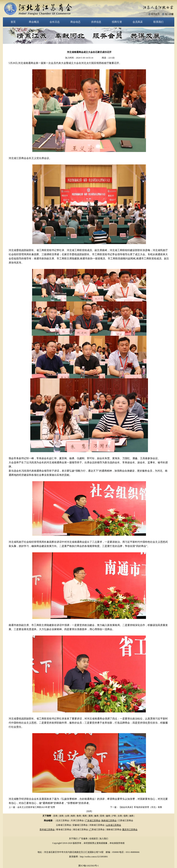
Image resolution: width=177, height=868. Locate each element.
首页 (13, 22)
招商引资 (117, 22)
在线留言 (94, 839)
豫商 (96, 816)
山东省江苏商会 (113, 825)
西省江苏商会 (98, 830)
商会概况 (34, 22)
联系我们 (158, 22)
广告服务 (83, 839)
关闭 (89, 811)
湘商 (131, 816)
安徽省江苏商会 (80, 825)
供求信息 (96, 22)
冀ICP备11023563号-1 (88, 866)
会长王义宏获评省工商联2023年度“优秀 (36, 807)
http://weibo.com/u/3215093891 (94, 857)
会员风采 (138, 22)
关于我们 (73, 839)
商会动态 (75, 22)
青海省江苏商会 (64, 830)
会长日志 (55, 22)
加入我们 (104, 839)
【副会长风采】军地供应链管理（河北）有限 (140, 807)
